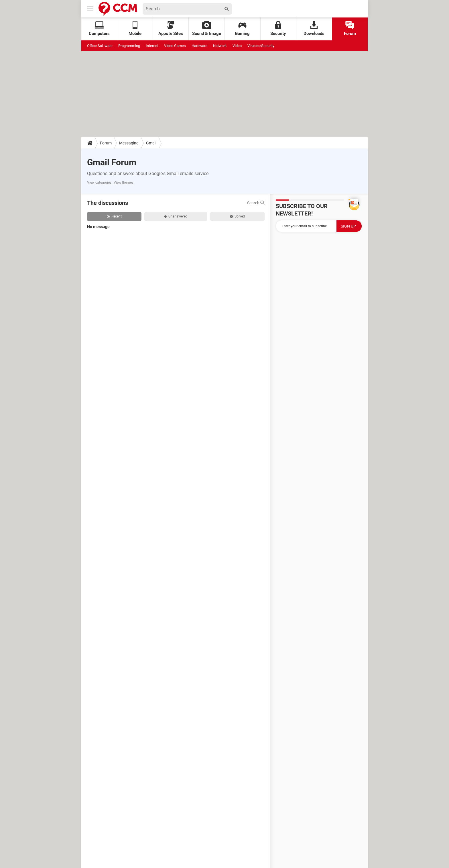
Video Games (175, 46)
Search (256, 203)
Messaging (129, 143)
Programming (129, 46)
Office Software (100, 46)
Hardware (199, 46)
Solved (237, 216)
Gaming (242, 29)
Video (237, 46)
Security (278, 29)
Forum (350, 29)
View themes (124, 183)
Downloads (314, 29)
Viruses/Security (261, 46)
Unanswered (176, 216)
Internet (152, 46)
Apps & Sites (171, 29)
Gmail (151, 143)
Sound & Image (207, 29)
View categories (99, 183)
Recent (114, 216)
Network (220, 46)
